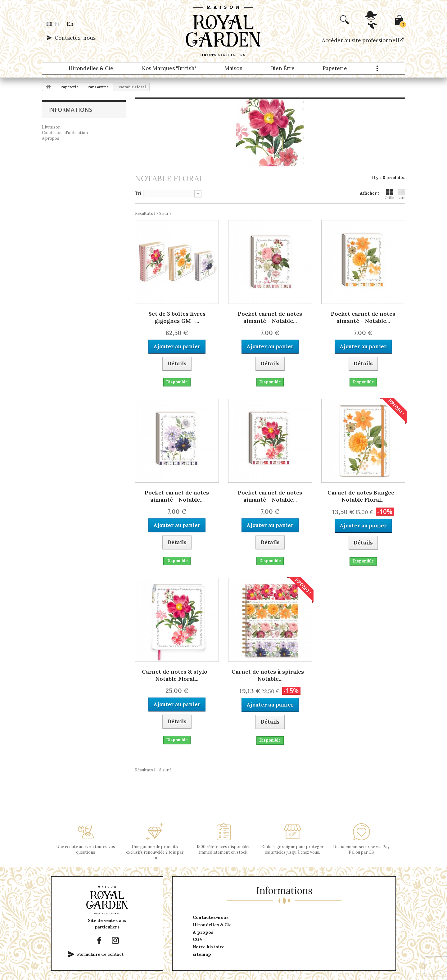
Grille (389, 194)
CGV (198, 939)
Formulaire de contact (100, 954)
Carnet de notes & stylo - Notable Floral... (177, 675)
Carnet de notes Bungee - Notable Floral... (363, 496)
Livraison (51, 127)
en (70, 24)
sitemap (202, 954)
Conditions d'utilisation (65, 133)
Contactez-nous (75, 38)
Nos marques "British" (169, 68)
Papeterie (335, 68)
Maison (234, 68)
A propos (51, 138)
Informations (70, 110)
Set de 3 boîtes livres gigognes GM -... (177, 317)
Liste (401, 194)
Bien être (283, 68)
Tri (138, 193)
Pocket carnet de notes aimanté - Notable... (270, 317)
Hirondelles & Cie (91, 68)
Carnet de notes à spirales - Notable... (270, 675)
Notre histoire (209, 947)
